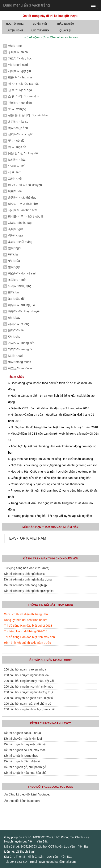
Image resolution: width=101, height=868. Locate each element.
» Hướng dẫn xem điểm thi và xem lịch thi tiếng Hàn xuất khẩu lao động (51, 399)
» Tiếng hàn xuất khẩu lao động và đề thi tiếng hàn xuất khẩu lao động (50, 506)
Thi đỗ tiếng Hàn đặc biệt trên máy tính (29, 637)
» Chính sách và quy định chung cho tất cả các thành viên (46, 484)
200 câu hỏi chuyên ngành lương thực (29, 692)
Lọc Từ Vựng (40, 31)
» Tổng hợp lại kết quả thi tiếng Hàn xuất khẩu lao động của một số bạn (52, 449)
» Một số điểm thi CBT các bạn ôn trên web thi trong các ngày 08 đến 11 (53, 437)
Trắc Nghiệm (65, 24)
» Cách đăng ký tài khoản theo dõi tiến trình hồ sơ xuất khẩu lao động (50, 386)
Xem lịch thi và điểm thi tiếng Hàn (26, 614)
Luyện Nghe (15, 31)
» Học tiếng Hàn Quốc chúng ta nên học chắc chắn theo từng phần (52, 472)
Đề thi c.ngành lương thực (21, 756)
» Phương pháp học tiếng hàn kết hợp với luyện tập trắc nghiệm (50, 516)
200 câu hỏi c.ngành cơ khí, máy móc (28, 687)
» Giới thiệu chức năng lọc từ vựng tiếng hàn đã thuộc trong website (53, 465)
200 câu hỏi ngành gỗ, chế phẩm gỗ (28, 704)
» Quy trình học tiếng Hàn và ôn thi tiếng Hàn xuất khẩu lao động (51, 459)
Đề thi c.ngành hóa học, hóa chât (26, 773)
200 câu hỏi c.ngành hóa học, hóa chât (29, 709)
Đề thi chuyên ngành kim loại (23, 739)
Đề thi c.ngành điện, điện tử (22, 761)
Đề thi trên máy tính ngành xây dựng (28, 579)
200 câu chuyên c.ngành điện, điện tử (29, 698)
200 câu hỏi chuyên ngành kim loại (27, 675)
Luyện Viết (40, 24)
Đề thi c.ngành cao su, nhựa (22, 733)
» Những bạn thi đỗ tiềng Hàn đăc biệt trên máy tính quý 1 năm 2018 (53, 427)
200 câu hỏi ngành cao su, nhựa (25, 669)
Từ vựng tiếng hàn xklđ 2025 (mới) (27, 568)
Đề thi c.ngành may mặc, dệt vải (25, 744)
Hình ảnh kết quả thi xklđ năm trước (27, 643)
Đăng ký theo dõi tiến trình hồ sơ (25, 620)
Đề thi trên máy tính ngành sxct (24, 574)
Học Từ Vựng (15, 24)
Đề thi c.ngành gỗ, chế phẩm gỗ (25, 767)
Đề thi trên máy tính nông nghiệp (25, 585)
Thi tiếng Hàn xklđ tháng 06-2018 (26, 631)
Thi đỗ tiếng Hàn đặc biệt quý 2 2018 (28, 626)
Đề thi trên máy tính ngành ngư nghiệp (29, 591)
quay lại (65, 31)
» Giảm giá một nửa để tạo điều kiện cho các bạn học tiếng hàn (50, 478)
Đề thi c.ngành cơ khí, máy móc (25, 750)
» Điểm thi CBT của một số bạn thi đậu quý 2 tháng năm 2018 (49, 408)
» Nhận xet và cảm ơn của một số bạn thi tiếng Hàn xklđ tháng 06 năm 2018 (51, 418)
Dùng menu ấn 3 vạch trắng (26, 5)
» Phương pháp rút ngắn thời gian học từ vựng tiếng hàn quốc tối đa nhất (53, 494)
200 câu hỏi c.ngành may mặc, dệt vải (29, 681)
